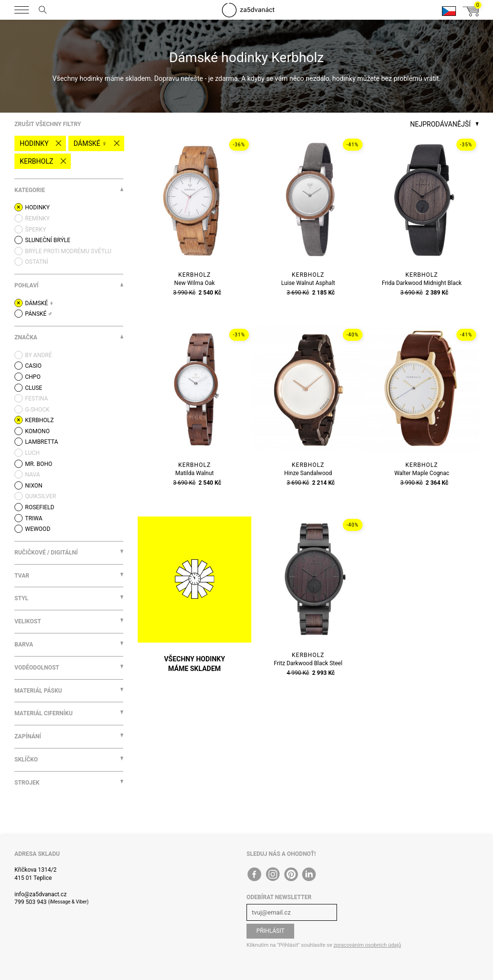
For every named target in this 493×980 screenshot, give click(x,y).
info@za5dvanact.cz (40, 894)
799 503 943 (31, 902)
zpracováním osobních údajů (367, 945)
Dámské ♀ (90, 143)
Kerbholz (37, 161)
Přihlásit (270, 931)
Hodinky (34, 143)
